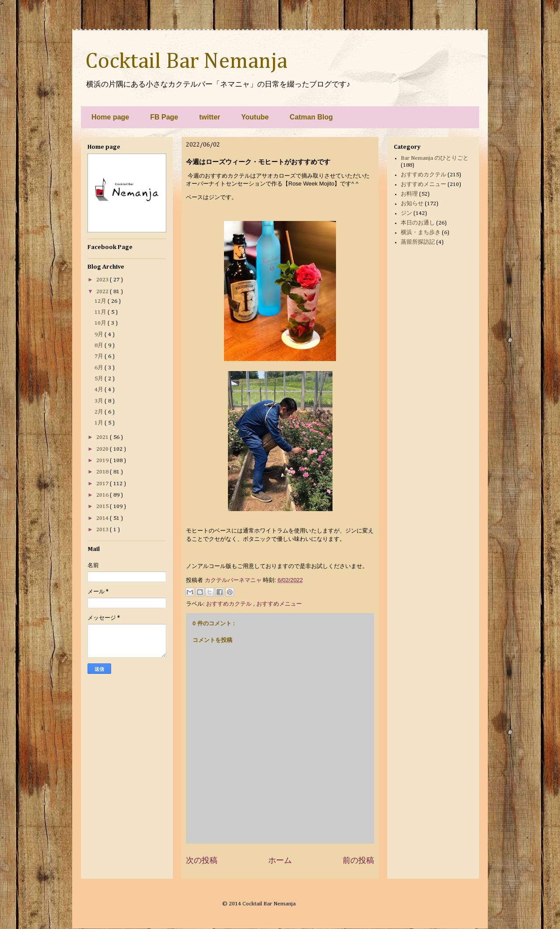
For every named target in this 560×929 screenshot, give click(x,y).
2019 (103, 461)
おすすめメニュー (279, 604)
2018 (103, 472)
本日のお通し (418, 223)
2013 (103, 530)
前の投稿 (358, 860)
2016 (103, 495)
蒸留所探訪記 (418, 242)
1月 (100, 423)
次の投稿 (202, 860)
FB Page (164, 117)
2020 (103, 449)
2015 (103, 507)
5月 (100, 379)
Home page (110, 117)
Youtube (255, 117)
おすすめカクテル (230, 604)
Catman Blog (311, 117)
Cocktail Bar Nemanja (186, 62)
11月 (101, 312)
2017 (103, 484)
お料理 (409, 194)
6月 (100, 368)
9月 (100, 335)
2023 (103, 280)
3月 (100, 401)
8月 (100, 345)
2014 (103, 518)
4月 (100, 390)
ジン (406, 213)
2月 (100, 412)
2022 (103, 292)
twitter (210, 117)
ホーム (280, 860)
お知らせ (412, 204)
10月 (101, 323)
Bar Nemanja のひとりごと (435, 158)
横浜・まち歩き (421, 233)
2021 (103, 437)
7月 (100, 356)
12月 (101, 301)
